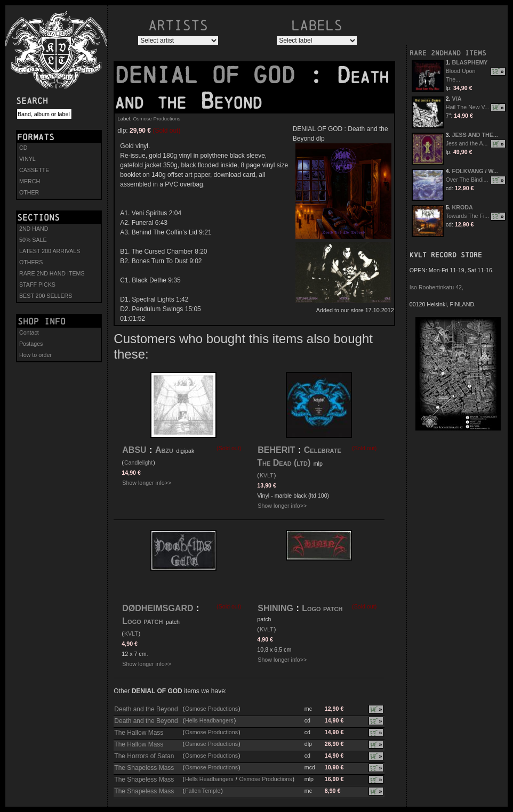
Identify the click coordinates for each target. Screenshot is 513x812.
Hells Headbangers (209, 720)
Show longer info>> (147, 483)
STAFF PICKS (37, 285)
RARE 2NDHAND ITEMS (448, 53)
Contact (29, 332)
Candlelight (138, 462)
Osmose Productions (157, 119)
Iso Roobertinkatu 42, (436, 287)
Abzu (164, 450)
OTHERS (31, 262)
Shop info (42, 321)
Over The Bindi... (467, 180)
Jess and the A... (467, 143)
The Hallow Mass (139, 733)
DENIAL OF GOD (212, 75)
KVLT (267, 475)
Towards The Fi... (468, 216)
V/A (457, 99)
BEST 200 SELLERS (46, 296)
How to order (35, 355)
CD (23, 148)
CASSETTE (34, 170)
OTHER (29, 192)
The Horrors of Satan (144, 756)
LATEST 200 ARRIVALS (50, 251)
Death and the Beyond (146, 709)
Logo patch (142, 621)
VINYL (27, 159)
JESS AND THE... (475, 135)
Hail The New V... (468, 107)
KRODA (463, 207)
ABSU (134, 450)
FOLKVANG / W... (475, 171)
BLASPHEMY (470, 62)
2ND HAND (34, 229)
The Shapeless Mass (144, 768)
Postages (31, 344)
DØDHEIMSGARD (158, 608)
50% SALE (33, 240)
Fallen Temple (203, 791)
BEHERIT (276, 450)
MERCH (30, 181)
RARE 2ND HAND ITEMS (52, 273)
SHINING (275, 608)
